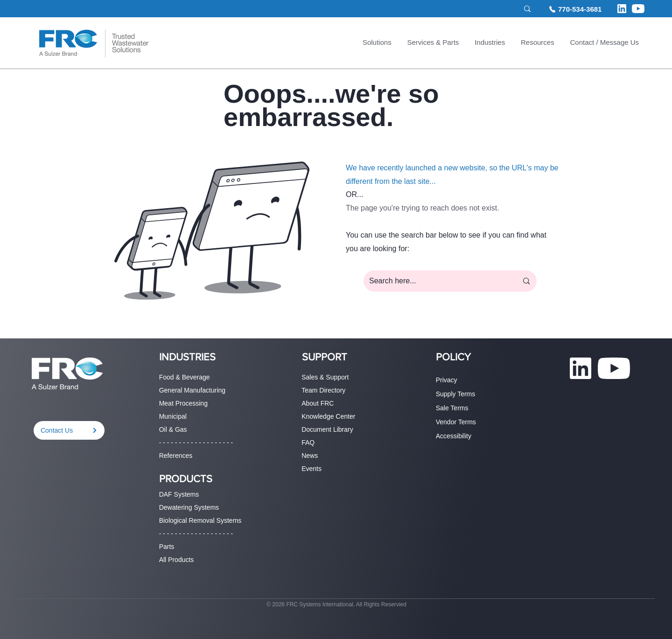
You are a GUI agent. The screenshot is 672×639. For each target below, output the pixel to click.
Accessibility (454, 436)
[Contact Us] (69, 430)
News (310, 456)
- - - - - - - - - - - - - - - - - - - (196, 442)
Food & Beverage (185, 377)
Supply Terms (456, 394)
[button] (377, 43)
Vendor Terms (456, 422)
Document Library (327, 429)
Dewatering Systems (189, 507)
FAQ (308, 442)
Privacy (447, 380)
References (176, 456)
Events (311, 469)
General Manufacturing (192, 390)
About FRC (318, 403)
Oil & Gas (173, 429)
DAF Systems (179, 494)
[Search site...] (476, 9)
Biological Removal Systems (200, 520)
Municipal (173, 416)
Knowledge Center (328, 416)
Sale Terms (452, 408)
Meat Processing (183, 403)
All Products (177, 560)
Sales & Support (325, 377)
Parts (167, 547)
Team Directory (323, 390)
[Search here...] (436, 281)
